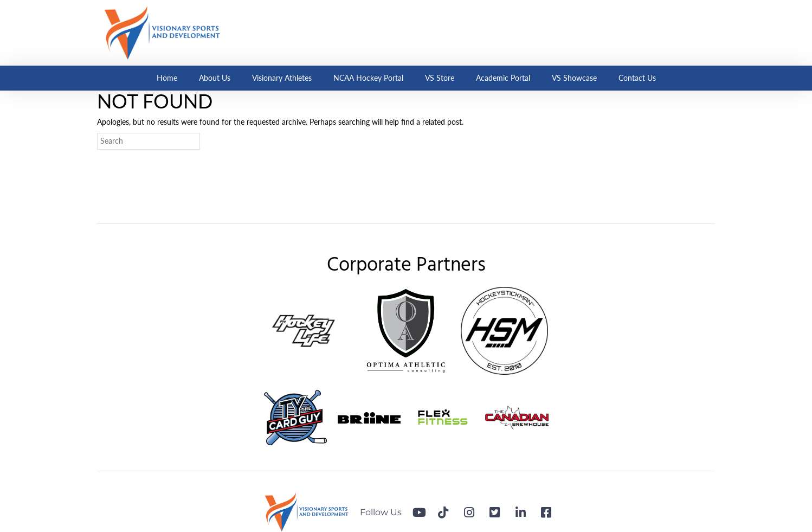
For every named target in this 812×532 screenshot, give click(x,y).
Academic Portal (503, 78)
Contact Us (637, 78)
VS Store (440, 78)
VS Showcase (574, 78)
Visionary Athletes (282, 78)
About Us (215, 78)
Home (167, 78)
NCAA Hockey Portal (368, 78)
